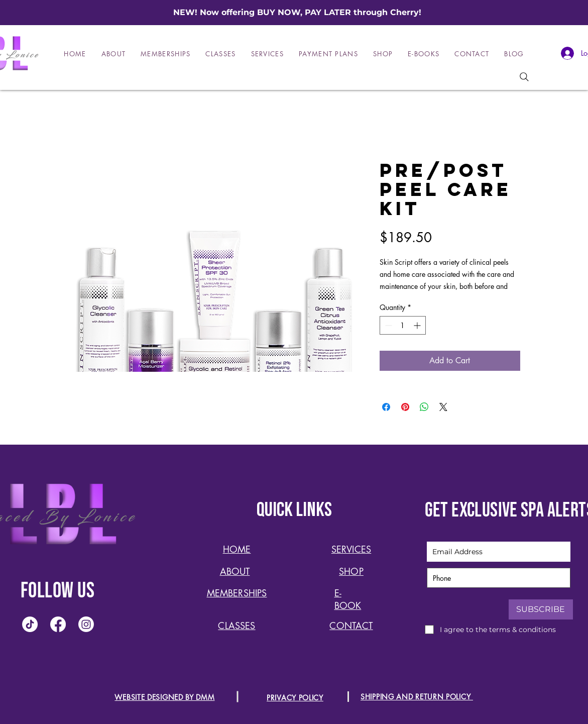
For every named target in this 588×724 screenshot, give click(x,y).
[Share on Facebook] (386, 407)
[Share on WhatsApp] (424, 407)
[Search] (524, 77)
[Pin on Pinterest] (405, 407)
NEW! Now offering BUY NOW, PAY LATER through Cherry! (297, 12)
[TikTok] (30, 624)
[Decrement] (387, 325)
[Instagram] (86, 624)
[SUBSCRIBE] (541, 609)
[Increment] (418, 325)
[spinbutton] (403, 325)
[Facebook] (58, 624)
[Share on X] (443, 407)
